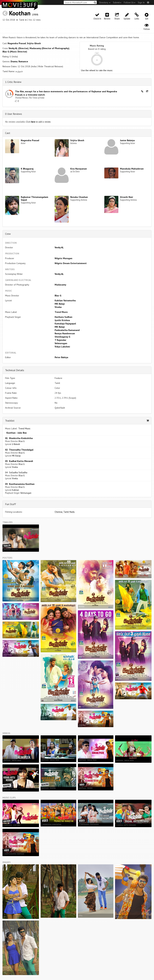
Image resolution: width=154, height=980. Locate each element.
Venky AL (59, 247)
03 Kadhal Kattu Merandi (19, 461)
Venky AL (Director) (19, 48)
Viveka (58, 307)
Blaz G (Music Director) (15, 52)
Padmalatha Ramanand (67, 330)
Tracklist (10, 421)
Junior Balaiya (127, 140)
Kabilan (15, 490)
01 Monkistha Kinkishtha (19, 438)
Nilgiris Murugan (63, 258)
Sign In (141, 2)
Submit (117, 2)
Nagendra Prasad (17, 43)
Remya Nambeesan (65, 333)
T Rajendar (60, 340)
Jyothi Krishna (62, 320)
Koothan (20, 13)
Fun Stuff (11, 504)
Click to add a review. (38, 122)
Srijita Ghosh (34, 43)
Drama (14, 61)
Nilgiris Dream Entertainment (71, 263)
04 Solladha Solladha (16, 472)
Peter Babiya (61, 357)
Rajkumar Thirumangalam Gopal (34, 198)
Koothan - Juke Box (16, 433)
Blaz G (58, 296)
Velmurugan (61, 343)
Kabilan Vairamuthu (65, 300)
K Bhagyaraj (27, 169)
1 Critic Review (13, 82)
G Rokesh (16, 444)
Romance (23, 61)
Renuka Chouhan (79, 197)
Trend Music (61, 312)
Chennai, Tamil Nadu (65, 512)
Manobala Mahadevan (132, 169)
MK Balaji (60, 304)
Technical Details (15, 370)
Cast (8, 133)
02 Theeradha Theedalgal (19, 450)
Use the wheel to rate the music (97, 70)
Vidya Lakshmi (62, 347)
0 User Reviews (14, 114)
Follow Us (130, 2)
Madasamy (60, 285)
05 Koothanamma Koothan (20, 484)
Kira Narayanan (79, 169)
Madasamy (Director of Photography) (49, 48)
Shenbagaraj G (62, 337)
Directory (105, 2)
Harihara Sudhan (63, 317)
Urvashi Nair (127, 197)
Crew (8, 234)
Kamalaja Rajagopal (65, 324)
